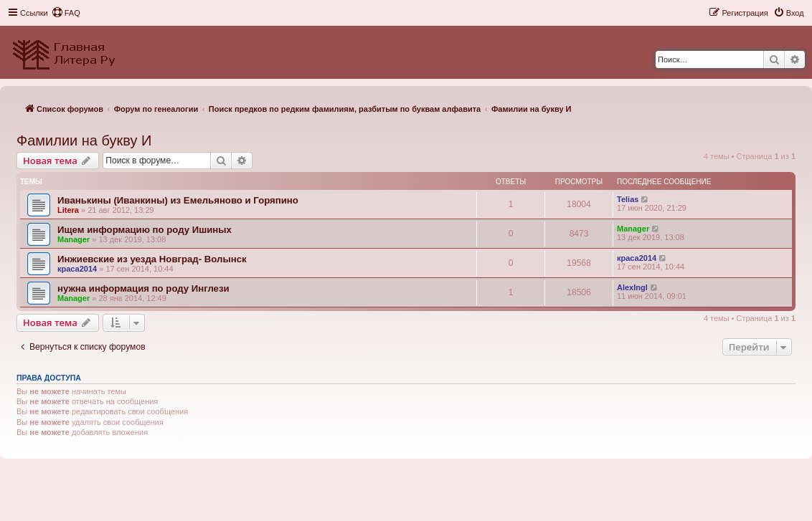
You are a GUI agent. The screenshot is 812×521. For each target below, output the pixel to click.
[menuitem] (66, 13)
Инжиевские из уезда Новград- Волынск (152, 259)
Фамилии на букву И (84, 140)
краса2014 (77, 269)
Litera (68, 210)
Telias (628, 199)
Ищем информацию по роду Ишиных (145, 230)
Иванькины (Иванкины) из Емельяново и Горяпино (178, 200)
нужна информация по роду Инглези (143, 288)
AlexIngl (632, 287)
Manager (74, 239)
